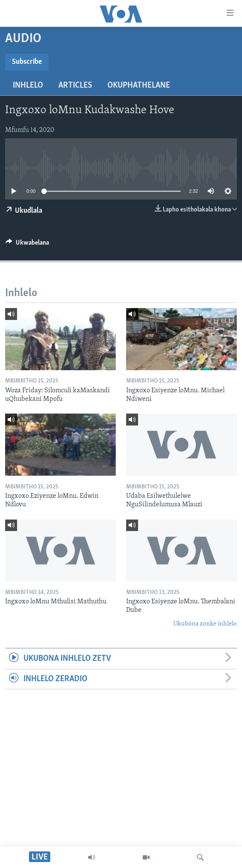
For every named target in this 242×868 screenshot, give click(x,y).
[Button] (27, 245)
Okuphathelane (139, 86)
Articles (75, 86)
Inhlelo (28, 86)
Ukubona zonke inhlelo (205, 624)
